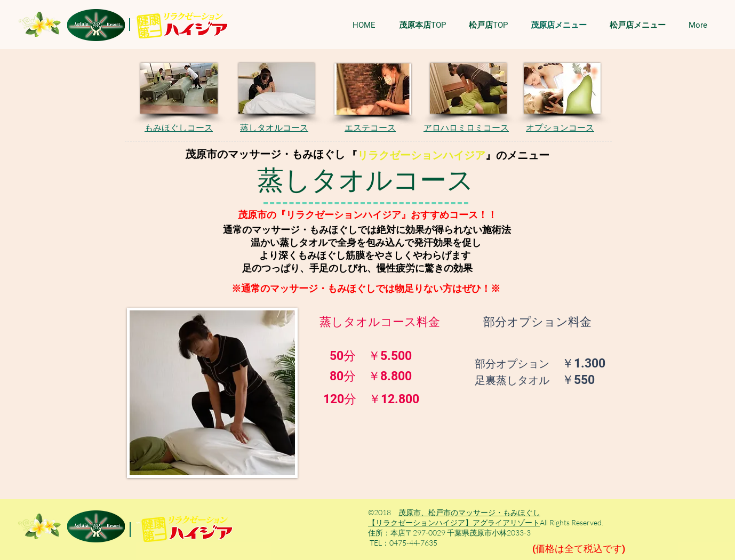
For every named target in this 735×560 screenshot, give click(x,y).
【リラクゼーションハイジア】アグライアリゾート (454, 522)
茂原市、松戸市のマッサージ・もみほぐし (469, 512)
